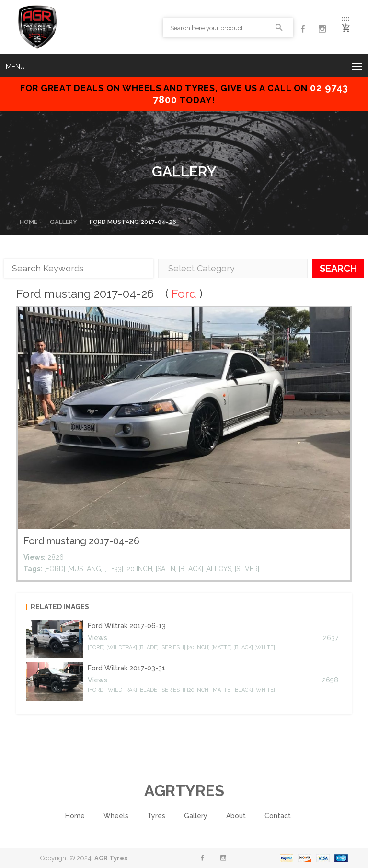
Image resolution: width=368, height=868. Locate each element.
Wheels (116, 816)
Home (29, 222)
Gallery (63, 222)
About (236, 816)
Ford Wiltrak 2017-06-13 (127, 626)
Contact (278, 816)
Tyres (156, 816)
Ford (184, 294)
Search (338, 268)
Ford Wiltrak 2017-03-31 (126, 668)
